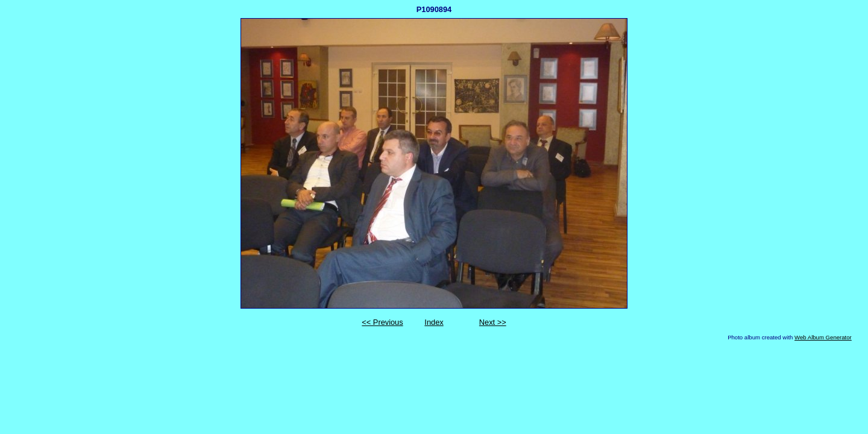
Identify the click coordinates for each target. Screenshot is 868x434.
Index (434, 322)
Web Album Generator (823, 337)
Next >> (493, 322)
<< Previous (382, 322)
